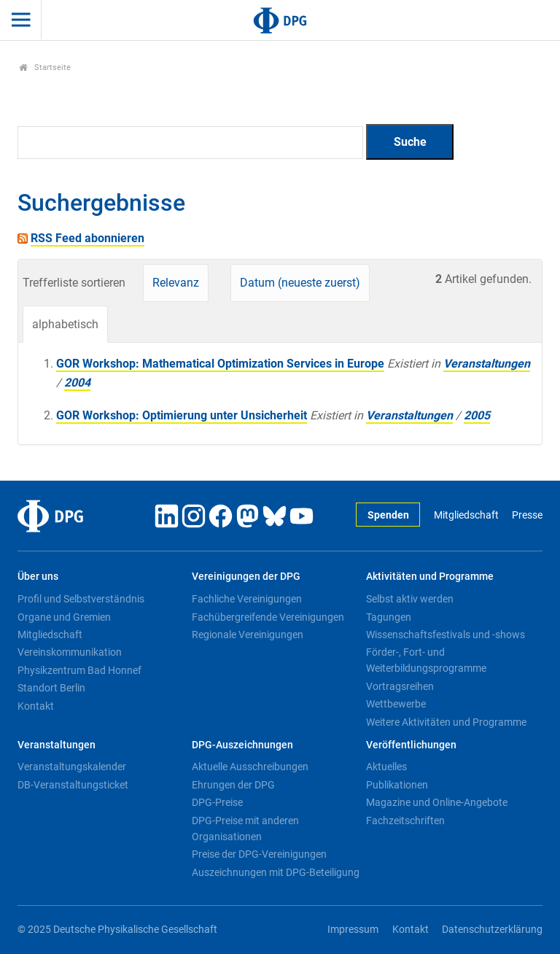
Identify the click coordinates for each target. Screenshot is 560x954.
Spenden (388, 515)
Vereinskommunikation (70, 652)
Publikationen (397, 785)
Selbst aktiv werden (410, 599)
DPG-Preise (217, 802)
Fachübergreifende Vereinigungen (268, 617)
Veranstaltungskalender (72, 767)
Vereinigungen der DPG (246, 577)
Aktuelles (386, 767)
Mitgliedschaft (466, 515)
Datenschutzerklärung (492, 930)
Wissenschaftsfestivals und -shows (446, 635)
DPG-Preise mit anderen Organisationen (245, 829)
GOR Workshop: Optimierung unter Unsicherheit (182, 415)
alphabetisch (65, 324)
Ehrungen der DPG (233, 785)
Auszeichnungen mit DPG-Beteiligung (276, 872)
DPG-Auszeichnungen (242, 745)
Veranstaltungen (487, 364)
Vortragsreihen (400, 686)
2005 (477, 415)
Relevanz (176, 283)
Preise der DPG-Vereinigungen (259, 854)
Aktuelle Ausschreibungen (250, 767)
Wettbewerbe (396, 704)
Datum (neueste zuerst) (300, 283)
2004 (77, 383)
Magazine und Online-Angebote (437, 802)
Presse (527, 515)
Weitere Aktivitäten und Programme (446, 722)
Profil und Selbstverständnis (81, 599)
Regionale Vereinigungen (248, 635)
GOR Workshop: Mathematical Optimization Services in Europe (220, 364)
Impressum (353, 930)
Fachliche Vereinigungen (247, 599)
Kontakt (36, 706)
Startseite (45, 67)
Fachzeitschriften (405, 821)
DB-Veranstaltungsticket (73, 785)
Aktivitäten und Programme (430, 577)
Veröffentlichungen (411, 745)
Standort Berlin (51, 688)
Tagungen (389, 617)
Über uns (38, 577)
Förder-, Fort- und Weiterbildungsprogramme (426, 660)
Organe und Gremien (64, 617)
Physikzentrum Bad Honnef (79, 670)
